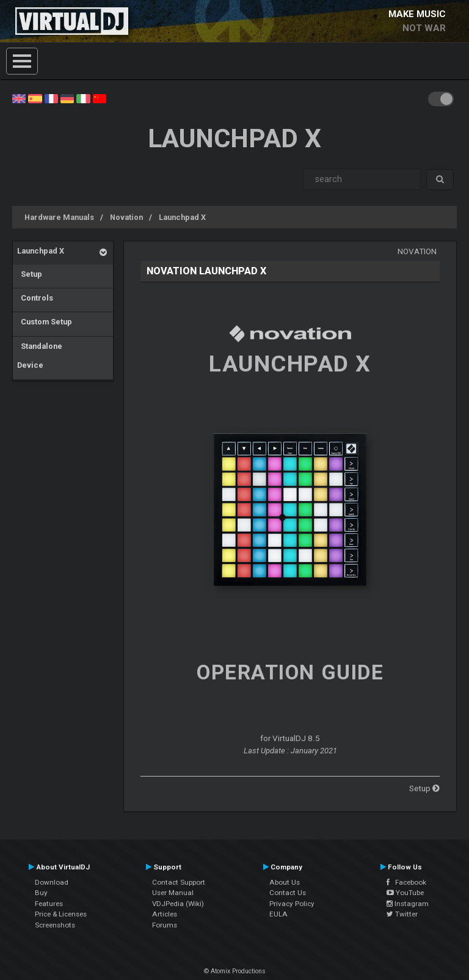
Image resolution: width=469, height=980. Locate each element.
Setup (30, 274)
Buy (41, 893)
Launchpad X (182, 217)
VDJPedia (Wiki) (178, 904)
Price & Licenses (61, 914)
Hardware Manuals (59, 217)
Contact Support (179, 882)
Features (49, 904)
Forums (165, 925)
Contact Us (288, 893)
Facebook (406, 882)
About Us (285, 882)
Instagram (408, 904)
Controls (35, 298)
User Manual (173, 893)
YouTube (405, 893)
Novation (126, 217)
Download (52, 882)
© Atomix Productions (235, 971)
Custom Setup (45, 322)
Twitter (402, 914)
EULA (278, 914)
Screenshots (55, 925)
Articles (165, 914)
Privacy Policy (292, 904)
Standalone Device (40, 356)
